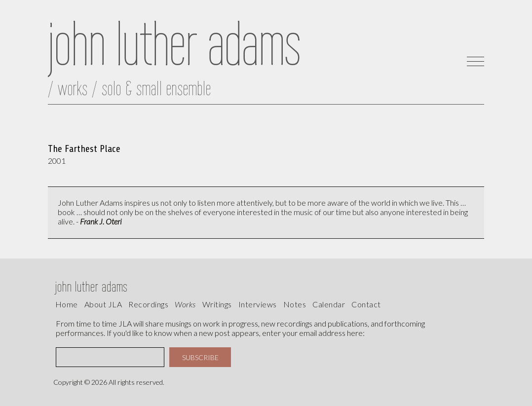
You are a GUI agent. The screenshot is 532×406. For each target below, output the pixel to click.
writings (217, 304)
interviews (258, 304)
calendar (329, 304)
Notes (295, 304)
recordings (148, 304)
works (185, 304)
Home (67, 304)
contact (366, 304)
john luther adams (92, 286)
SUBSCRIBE (200, 357)
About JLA (103, 304)
